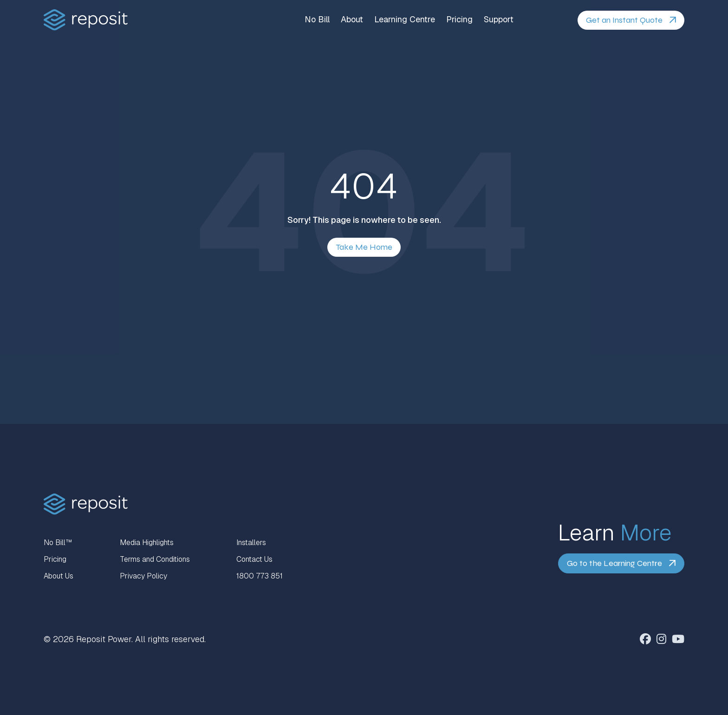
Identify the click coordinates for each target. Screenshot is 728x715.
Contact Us (254, 559)
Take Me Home (364, 247)
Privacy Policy (143, 576)
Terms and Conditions (155, 559)
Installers (251, 543)
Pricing (459, 19)
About (352, 19)
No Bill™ (58, 543)
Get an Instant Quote (624, 20)
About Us (58, 576)
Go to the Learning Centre (614, 563)
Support (499, 19)
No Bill (317, 19)
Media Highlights (147, 543)
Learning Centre (405, 19)
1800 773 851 (260, 576)
